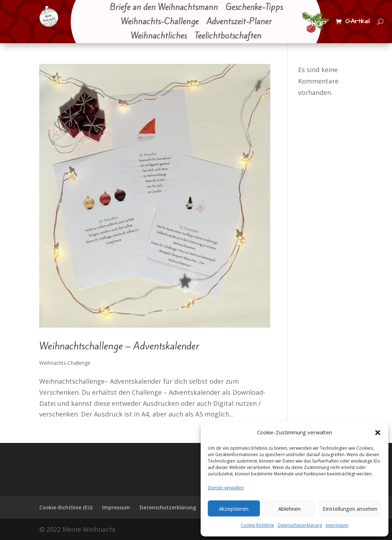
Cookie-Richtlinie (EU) (66, 507)
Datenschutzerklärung (300, 525)
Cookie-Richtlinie (257, 525)
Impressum (337, 525)
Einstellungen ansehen (350, 509)
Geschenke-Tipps (254, 8)
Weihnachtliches (159, 36)
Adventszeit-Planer (239, 22)
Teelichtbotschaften (228, 36)
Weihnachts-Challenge (160, 22)
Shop (315, 23)
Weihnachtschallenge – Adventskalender (119, 346)
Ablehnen (289, 509)
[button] (378, 433)
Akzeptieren (234, 509)
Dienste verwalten (226, 488)
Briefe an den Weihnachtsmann (164, 8)
